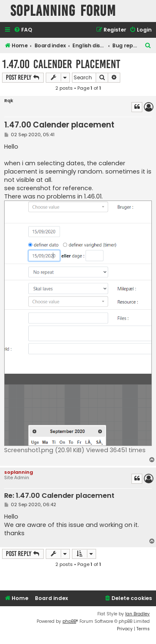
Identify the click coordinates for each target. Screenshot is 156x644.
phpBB (69, 621)
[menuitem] (23, 30)
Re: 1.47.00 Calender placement (59, 496)
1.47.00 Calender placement (61, 64)
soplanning (19, 472)
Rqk (9, 101)
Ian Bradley (137, 614)
